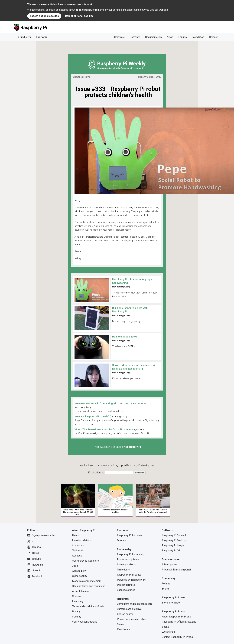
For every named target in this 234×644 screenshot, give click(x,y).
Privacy (76, 612)
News (170, 37)
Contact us (78, 545)
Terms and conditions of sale (88, 606)
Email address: (97, 473)
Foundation (198, 37)
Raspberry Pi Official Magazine (179, 622)
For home (42, 37)
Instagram (35, 565)
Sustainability (80, 576)
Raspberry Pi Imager (173, 545)
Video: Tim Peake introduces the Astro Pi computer (104, 430)
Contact (213, 37)
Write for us (168, 632)
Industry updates (126, 565)
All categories (170, 565)
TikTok (33, 553)
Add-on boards (125, 614)
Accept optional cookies (44, 16)
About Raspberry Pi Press (176, 617)
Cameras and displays (129, 609)
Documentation (153, 37)
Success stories (126, 590)
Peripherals (123, 629)
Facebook (35, 577)
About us (77, 556)
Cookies (77, 596)
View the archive (81, 77)
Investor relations (82, 540)
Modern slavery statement (87, 581)
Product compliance (128, 559)
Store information (171, 603)
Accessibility (79, 571)
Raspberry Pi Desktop (174, 540)
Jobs (75, 566)
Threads (34, 547)
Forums (183, 37)
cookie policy (83, 10)
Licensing (78, 601)
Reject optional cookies (79, 16)
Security (77, 617)
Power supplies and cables (132, 619)
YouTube (34, 559)
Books (165, 627)
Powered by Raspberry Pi (131, 580)
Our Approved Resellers (85, 561)
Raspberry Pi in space (129, 575)
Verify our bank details (85, 622)
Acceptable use (81, 591)
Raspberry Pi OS (171, 551)
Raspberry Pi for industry (131, 554)
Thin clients (123, 570)
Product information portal (176, 570)
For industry (24, 37)
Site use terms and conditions (89, 586)
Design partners (126, 585)
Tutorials (122, 540)
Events (166, 589)
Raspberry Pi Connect (174, 535)
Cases (121, 624)
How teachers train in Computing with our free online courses (110, 403)
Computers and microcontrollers (135, 604)
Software (135, 37)
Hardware (119, 37)
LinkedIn (34, 571)
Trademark (78, 551)
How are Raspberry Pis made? (92, 416)
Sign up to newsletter (41, 535)
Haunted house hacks (125, 337)
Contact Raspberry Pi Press (177, 637)
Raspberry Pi (133, 447)
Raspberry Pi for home (130, 535)
